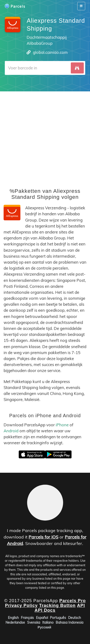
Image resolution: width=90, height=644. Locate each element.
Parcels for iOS (43, 537)
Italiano (48, 622)
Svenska (34, 622)
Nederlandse (15, 622)
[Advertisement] (45, 136)
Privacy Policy (21, 605)
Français (27, 618)
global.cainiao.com (50, 52)
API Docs (45, 610)
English (13, 618)
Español (42, 618)
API (81, 605)
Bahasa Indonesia (69, 622)
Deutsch (75, 618)
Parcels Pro (72, 601)
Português (58, 618)
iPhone (62, 425)
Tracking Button (57, 605)
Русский (45, 627)
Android (11, 431)
